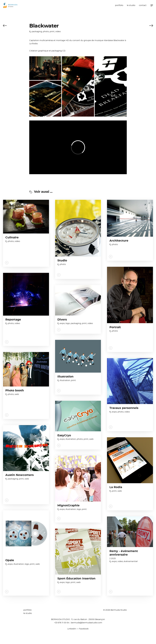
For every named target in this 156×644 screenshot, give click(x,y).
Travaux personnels (124, 408)
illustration (65, 380)
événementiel (131, 561)
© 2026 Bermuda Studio (115, 610)
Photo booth (15, 391)
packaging (37, 32)
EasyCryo (64, 436)
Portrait (115, 327)
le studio (131, 5)
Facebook (84, 629)
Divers (62, 320)
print (52, 32)
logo (68, 323)
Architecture (119, 241)
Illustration (65, 377)
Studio (62, 261)
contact (143, 5)
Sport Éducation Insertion (76, 579)
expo (62, 323)
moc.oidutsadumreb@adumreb (86, 623)
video (58, 32)
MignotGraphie (68, 506)
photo (46, 32)
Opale (10, 560)
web (17, 394)
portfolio (119, 5)
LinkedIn (72, 629)
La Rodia (116, 487)
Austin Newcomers (19, 475)
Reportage (13, 320)
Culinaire (12, 238)
